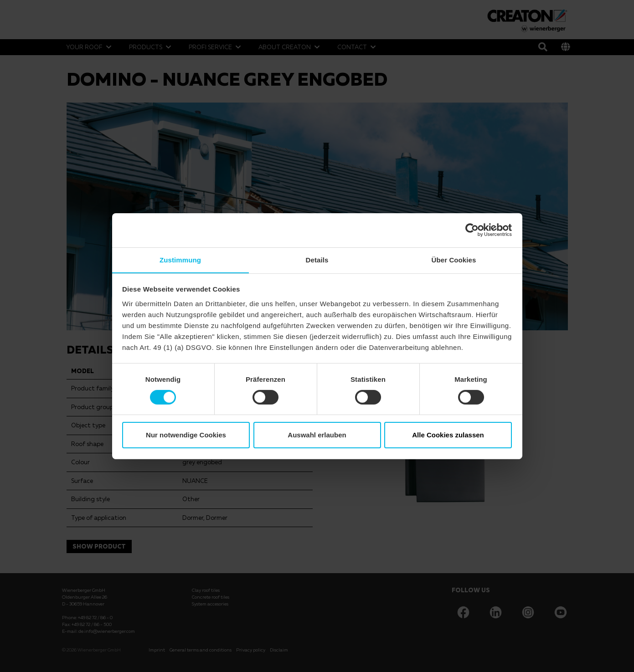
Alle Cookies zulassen (448, 435)
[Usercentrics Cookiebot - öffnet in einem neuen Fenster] (472, 230)
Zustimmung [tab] (180, 259)
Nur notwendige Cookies (186, 435)
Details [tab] (317, 259)
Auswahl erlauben (317, 435)
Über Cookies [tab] (454, 259)
